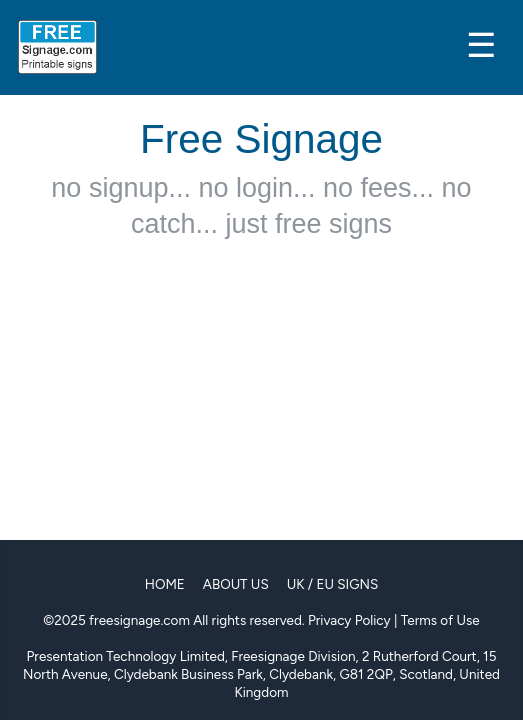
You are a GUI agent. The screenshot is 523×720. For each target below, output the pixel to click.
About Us (236, 584)
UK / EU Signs (333, 584)
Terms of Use (440, 620)
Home (165, 584)
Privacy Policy (349, 620)
